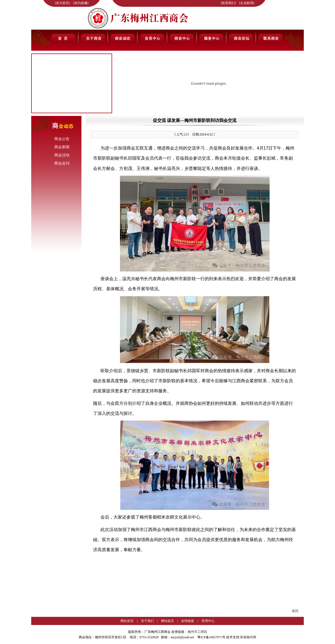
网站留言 (167, 621)
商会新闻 (62, 147)
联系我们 (228, 3)
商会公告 (62, 139)
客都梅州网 (248, 637)
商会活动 (62, 155)
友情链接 (188, 621)
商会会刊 (62, 163)
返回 (295, 611)
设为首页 (62, 3)
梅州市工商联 (197, 632)
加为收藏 (81, 3)
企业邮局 (247, 3)
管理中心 (208, 621)
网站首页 (127, 621)
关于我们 (147, 621)
